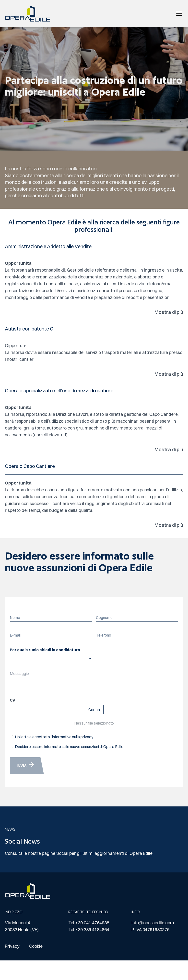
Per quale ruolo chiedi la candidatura (45, 650)
